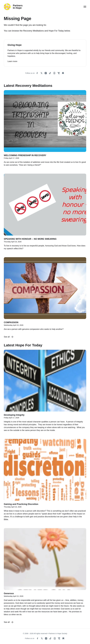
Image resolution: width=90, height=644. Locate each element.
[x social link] (41, 73)
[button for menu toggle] (85, 7)
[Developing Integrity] (45, 392)
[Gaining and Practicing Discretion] (45, 481)
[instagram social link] (46, 73)
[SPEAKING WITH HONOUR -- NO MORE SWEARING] (45, 213)
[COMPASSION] (45, 295)
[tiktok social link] (50, 73)
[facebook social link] (37, 73)
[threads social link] (54, 73)
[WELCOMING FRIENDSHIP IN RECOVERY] (45, 129)
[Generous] (45, 573)
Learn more (12, 61)
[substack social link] (63, 73)
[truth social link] (59, 73)
